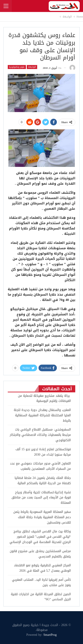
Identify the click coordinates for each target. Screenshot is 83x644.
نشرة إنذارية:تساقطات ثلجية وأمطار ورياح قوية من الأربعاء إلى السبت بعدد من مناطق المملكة (41, 498)
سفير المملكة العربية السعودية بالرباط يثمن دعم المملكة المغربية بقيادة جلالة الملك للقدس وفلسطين (42, 517)
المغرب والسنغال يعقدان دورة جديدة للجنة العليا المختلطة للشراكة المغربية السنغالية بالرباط (42, 415)
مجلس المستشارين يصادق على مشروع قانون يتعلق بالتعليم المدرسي (40, 554)
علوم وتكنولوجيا (17, 67)
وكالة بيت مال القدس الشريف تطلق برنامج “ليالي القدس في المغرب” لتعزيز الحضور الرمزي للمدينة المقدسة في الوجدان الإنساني (40, 537)
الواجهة (32, 67)
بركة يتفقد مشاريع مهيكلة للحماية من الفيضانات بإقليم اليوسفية (44, 398)
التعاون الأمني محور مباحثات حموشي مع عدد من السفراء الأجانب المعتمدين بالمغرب (40, 466)
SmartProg (50, 635)
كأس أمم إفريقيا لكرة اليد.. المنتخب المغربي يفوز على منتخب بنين (41, 582)
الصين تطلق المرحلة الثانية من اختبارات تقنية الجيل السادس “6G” (41, 597)
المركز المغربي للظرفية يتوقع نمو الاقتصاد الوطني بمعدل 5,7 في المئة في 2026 (42, 568)
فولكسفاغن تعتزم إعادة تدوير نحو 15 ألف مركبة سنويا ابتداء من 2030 (43, 452)
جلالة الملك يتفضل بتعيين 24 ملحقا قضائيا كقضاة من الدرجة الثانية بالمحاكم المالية (43, 481)
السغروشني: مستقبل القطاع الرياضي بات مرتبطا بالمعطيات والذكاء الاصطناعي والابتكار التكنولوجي (40, 435)
